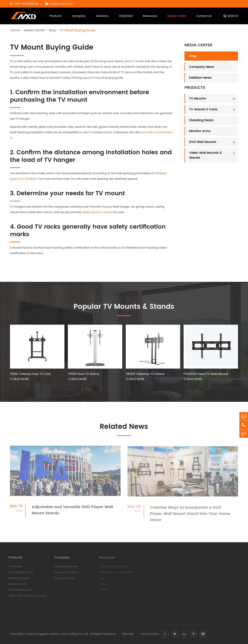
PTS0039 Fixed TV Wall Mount (206, 374)
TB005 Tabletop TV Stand (145, 374)
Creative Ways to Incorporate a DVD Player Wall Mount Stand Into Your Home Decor (190, 516)
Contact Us (204, 16)
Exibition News (200, 78)
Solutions (102, 16)
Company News (202, 67)
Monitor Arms (200, 131)
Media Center (177, 16)
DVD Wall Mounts (203, 142)
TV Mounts (198, 99)
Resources (150, 16)
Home (15, 30)
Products (55, 16)
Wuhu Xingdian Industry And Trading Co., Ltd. (58, 634)
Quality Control (62, 578)
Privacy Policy (150, 634)
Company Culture (64, 572)
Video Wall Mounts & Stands (205, 155)
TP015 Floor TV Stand (83, 374)
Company (79, 16)
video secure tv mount (98, 212)
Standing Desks (201, 120)
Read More (19, 379)
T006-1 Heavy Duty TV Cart (30, 374)
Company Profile (64, 566)
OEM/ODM (126, 16)
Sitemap (128, 634)
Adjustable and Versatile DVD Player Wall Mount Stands (72, 512)
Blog (52, 30)
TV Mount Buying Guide (78, 30)
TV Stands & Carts (203, 109)
